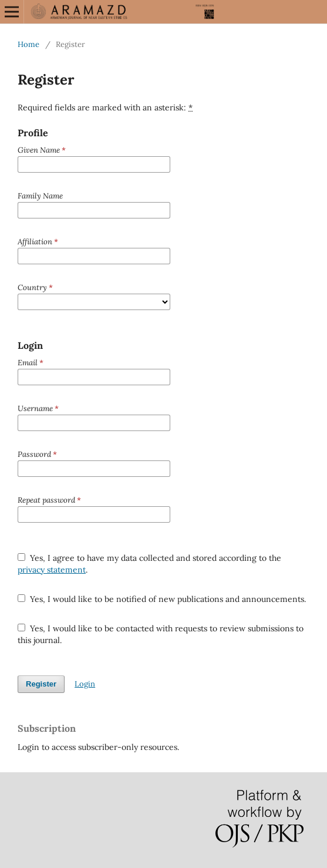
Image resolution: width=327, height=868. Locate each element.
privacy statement (52, 570)
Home (28, 44)
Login (85, 684)
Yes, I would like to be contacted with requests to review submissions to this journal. (161, 634)
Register (41, 684)
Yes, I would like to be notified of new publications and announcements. (162, 599)
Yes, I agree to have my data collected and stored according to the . (149, 564)
